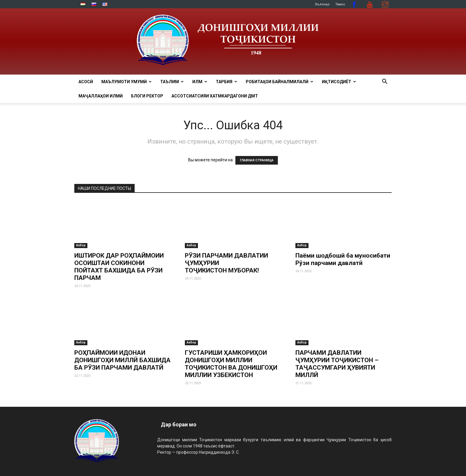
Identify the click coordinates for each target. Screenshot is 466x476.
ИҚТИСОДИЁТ (339, 82)
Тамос (340, 4)
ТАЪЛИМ (172, 82)
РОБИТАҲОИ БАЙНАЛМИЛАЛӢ (280, 82)
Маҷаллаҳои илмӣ (101, 96)
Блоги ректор (147, 96)
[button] (385, 82)
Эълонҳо (322, 4)
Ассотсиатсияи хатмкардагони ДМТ (215, 96)
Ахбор (81, 245)
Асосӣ (86, 82)
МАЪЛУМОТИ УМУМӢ (126, 82)
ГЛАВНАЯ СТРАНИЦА (257, 160)
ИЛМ (200, 82)
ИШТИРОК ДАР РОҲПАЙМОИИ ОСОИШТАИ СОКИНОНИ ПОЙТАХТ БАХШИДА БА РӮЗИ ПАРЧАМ (119, 267)
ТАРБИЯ (226, 82)
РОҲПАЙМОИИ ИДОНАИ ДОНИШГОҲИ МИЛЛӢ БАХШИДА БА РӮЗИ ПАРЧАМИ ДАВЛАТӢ (122, 360)
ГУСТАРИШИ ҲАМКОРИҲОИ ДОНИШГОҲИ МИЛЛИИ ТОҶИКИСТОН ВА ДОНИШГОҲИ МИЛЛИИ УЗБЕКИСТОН (231, 364)
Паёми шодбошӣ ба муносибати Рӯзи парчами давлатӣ (343, 259)
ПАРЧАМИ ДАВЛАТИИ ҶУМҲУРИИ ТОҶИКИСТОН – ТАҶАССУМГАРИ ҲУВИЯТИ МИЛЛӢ (337, 364)
